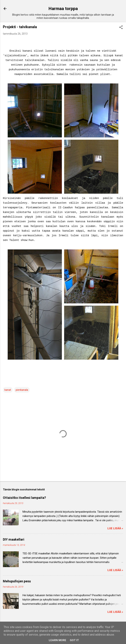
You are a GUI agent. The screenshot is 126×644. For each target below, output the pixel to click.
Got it (74, 640)
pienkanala (22, 390)
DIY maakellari (14, 539)
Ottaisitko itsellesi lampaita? (24, 498)
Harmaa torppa (63, 9)
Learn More (58, 640)
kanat (8, 390)
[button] (121, 28)
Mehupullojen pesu (17, 581)
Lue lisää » (115, 528)
